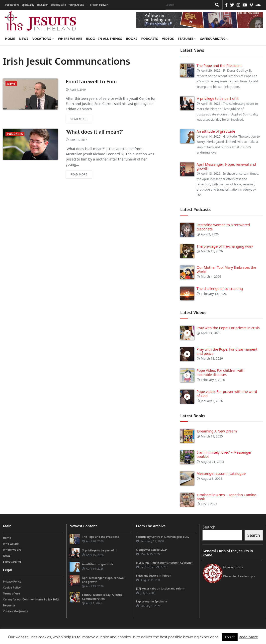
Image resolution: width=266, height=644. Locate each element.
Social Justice (58, 5)
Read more (79, 119)
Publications (12, 5)
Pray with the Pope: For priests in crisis (228, 328)
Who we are (11, 544)
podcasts (15, 134)
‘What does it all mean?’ (94, 132)
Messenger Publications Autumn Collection (165, 563)
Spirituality (28, 5)
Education (43, 5)
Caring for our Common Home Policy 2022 (31, 599)
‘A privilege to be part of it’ (218, 98)
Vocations (43, 39)
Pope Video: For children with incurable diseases (221, 373)
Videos (168, 39)
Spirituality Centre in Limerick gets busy (163, 537)
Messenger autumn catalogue (221, 473)
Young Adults (76, 5)
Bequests (9, 605)
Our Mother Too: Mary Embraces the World (226, 269)
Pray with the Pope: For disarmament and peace (227, 351)
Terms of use (11, 593)
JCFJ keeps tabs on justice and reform (161, 588)
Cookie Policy (12, 587)
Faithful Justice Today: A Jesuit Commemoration (102, 597)
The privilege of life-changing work (225, 246)
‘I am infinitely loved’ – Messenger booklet (224, 454)
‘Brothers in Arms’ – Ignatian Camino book (227, 497)
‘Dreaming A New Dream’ (217, 431)
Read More (248, 637)
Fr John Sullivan (99, 5)
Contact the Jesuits (16, 611)
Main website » (233, 567)
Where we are (70, 39)
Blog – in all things (104, 39)
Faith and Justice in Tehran (154, 575)
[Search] (188, 5)
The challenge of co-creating (220, 289)
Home (10, 39)
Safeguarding (214, 39)
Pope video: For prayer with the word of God (227, 394)
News (24, 39)
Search (209, 527)
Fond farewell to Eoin (91, 81)
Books (132, 39)
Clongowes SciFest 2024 (152, 550)
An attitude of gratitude (216, 131)
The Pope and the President (219, 66)
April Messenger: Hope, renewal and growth (226, 166)
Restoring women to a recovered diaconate (223, 227)
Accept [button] (230, 637)
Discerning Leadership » (239, 576)
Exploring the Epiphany (152, 601)
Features (187, 39)
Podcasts (149, 39)
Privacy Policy (12, 581)
